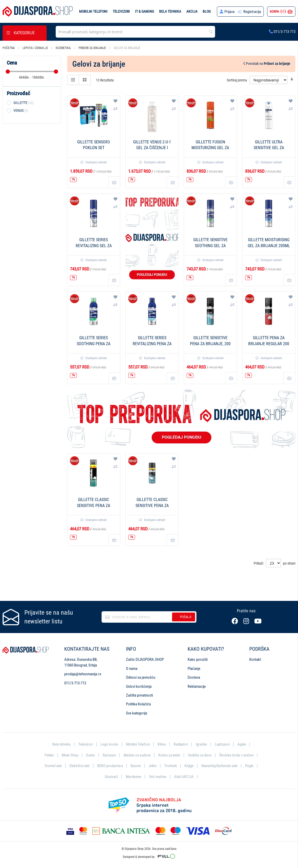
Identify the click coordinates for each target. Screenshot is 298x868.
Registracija (252, 12)
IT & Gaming (144, 11)
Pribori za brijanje (93, 48)
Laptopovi (222, 744)
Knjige (189, 766)
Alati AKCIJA (184, 777)
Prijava (229, 12)
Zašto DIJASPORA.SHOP (145, 659)
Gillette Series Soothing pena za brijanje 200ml (94, 344)
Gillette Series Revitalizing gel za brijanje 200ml (94, 246)
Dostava (194, 677)
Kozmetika (64, 48)
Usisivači (111, 777)
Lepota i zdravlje (36, 48)
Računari (109, 755)
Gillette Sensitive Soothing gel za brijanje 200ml (210, 246)
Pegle (249, 766)
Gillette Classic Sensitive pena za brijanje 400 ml (152, 506)
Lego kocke (109, 744)
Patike (49, 755)
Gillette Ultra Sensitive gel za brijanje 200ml (269, 148)
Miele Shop (70, 755)
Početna (9, 48)
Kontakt (255, 659)
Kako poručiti (198, 659)
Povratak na (267, 64)
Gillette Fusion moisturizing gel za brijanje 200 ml (210, 148)
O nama (132, 669)
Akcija (192, 11)
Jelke (152, 766)
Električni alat (79, 766)
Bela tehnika (170, 11)
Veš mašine (158, 777)
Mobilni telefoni (93, 11)
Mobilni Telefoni (138, 744)
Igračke (201, 744)
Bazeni (136, 766)
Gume (90, 755)
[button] (115, 101)
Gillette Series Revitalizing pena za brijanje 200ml (152, 344)
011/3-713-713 (282, 32)
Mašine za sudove (137, 755)
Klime (162, 744)
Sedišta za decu (200, 755)
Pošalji (186, 617)
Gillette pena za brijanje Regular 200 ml (269, 344)
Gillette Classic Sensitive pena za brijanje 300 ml (94, 506)
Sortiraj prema (237, 80)
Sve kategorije (137, 713)
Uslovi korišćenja (139, 686)
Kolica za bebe (169, 755)
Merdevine (133, 777)
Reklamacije (197, 686)
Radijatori (181, 744)
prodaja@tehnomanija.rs (83, 674)
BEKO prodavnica (110, 766)
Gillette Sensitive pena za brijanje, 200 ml (210, 344)
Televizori (121, 11)
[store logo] (38, 11)
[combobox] (135, 32)
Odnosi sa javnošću (141, 677)
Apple (242, 744)
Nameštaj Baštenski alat (219, 766)
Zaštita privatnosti (139, 695)
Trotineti (171, 766)
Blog (207, 11)
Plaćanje (194, 669)
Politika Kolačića (138, 704)
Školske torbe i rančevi (236, 755)
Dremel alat (53, 766)
